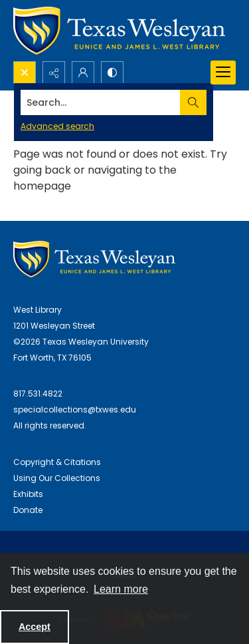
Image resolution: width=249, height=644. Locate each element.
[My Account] (83, 73)
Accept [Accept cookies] (35, 627)
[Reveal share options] (54, 73)
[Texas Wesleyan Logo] (119, 31)
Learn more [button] (121, 589)
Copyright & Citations (57, 462)
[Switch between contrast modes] (112, 73)
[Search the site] (101, 102)
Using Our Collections (57, 478)
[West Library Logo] (94, 259)
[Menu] (223, 73)
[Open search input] (25, 73)
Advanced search (57, 126)
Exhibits (28, 494)
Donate (28, 510)
